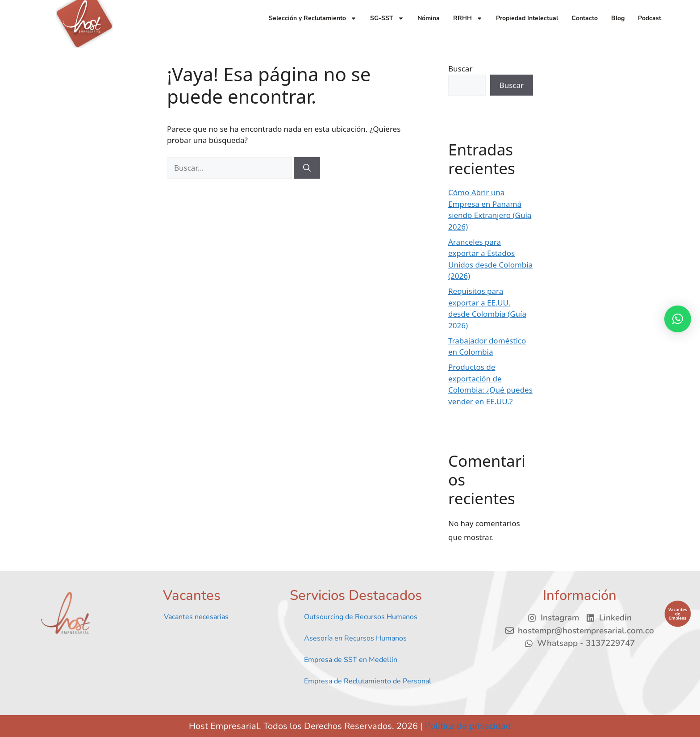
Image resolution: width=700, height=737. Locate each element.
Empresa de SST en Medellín (351, 660)
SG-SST (387, 18)
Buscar (460, 69)
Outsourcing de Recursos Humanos (361, 617)
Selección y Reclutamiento (313, 18)
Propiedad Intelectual (527, 18)
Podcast (650, 18)
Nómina (429, 18)
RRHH (468, 18)
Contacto (585, 18)
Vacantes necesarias (196, 617)
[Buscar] (307, 168)
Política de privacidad (468, 726)
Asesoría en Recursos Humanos (355, 638)
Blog (618, 18)
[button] (678, 319)
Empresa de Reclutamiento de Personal (368, 681)
